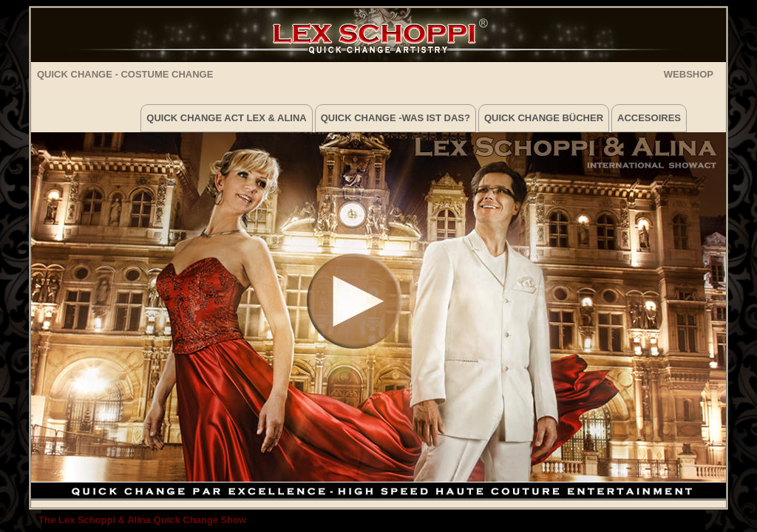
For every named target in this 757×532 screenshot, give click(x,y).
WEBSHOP (689, 74)
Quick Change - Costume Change (125, 74)
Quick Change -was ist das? (396, 118)
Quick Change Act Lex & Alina (226, 118)
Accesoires (649, 118)
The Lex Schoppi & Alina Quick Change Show (142, 520)
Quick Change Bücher (544, 118)
